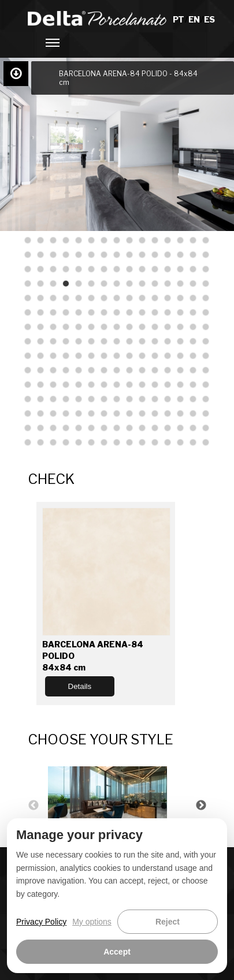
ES (209, 19)
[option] (117, 805)
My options (92, 922)
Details (80, 686)
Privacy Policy (41, 922)
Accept (117, 952)
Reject (168, 922)
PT (179, 19)
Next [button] (201, 806)
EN (194, 19)
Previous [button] (34, 806)
